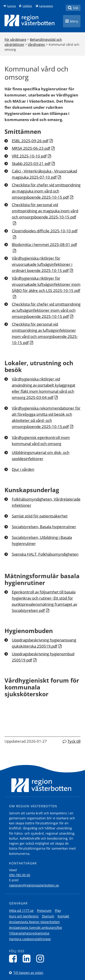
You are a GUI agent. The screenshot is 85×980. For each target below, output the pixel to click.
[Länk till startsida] (29, 20)
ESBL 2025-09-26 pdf (30, 141)
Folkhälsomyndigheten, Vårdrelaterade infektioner (46, 502)
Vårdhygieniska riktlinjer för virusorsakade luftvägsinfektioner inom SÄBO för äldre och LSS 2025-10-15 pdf (46, 284)
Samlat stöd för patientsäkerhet (40, 516)
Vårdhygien (36, 44)
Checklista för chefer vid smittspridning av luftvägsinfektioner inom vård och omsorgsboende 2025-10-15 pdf (46, 310)
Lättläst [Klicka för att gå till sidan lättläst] (27, 6)
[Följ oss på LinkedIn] (28, 958)
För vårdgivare (15, 39)
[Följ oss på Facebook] (14, 958)
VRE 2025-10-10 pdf (29, 156)
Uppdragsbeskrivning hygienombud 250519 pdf (43, 657)
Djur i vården (23, 469)
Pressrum (44, 910)
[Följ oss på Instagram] (41, 958)
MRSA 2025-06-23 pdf (31, 148)
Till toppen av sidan (28, 973)
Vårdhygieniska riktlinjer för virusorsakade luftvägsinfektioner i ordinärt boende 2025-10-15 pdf (42, 264)
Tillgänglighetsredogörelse (29, 933)
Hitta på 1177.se (21, 910)
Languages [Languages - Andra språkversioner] (46, 6)
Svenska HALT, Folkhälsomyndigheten (45, 554)
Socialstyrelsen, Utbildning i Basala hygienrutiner (42, 540)
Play (58, 910)
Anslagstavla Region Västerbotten (34, 922)
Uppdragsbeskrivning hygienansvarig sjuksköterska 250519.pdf (44, 643)
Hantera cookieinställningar (30, 939)
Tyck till (74, 741)
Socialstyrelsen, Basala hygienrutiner (44, 527)
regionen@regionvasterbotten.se (34, 885)
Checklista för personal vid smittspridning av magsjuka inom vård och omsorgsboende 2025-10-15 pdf (45, 211)
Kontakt (63, 916)
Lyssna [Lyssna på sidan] (12, 6)
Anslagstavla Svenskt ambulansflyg (35, 928)
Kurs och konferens (24, 916)
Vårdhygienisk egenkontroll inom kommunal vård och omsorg (41, 441)
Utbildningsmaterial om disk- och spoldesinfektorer (41, 456)
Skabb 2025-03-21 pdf (31, 163)
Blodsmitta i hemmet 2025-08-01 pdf (44, 244)
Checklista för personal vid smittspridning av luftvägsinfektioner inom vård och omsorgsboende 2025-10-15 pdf (45, 333)
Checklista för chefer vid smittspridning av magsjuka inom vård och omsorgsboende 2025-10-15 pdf (46, 191)
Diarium (48, 916)
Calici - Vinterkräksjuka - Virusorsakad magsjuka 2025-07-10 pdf (44, 174)
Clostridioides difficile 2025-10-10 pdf (45, 231)
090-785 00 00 (20, 875)
